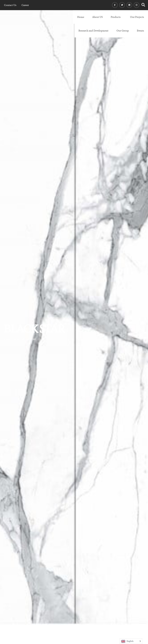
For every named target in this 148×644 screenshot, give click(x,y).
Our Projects (137, 17)
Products (116, 17)
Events (140, 31)
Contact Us (10, 5)
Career (25, 5)
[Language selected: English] (131, 641)
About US (97, 17)
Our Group (123, 31)
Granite (16, 339)
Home (81, 17)
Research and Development (93, 31)
